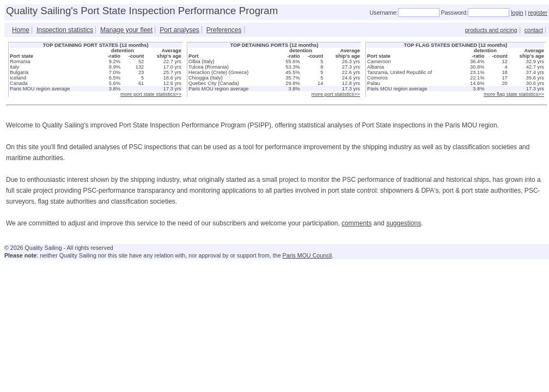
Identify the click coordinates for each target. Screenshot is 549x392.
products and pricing (491, 30)
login (517, 13)
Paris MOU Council (307, 255)
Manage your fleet (126, 30)
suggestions (404, 223)
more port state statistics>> (151, 94)
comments (356, 223)
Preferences (224, 30)
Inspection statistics (65, 30)
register (538, 13)
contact (534, 30)
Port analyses (179, 30)
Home (21, 30)
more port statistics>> (336, 94)
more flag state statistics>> (514, 94)
